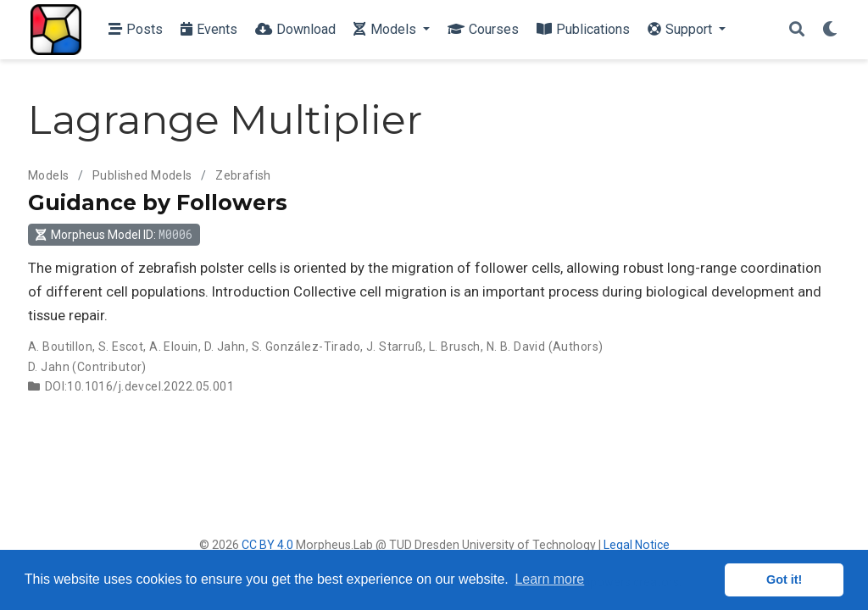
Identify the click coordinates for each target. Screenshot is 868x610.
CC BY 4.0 (267, 545)
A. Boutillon (60, 347)
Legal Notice (637, 545)
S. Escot (121, 347)
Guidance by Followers (158, 202)
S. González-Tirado (306, 347)
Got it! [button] (784, 579)
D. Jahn (225, 347)
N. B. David (516, 347)
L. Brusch (455, 347)
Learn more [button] (549, 579)
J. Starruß (395, 347)
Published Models (142, 175)
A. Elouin (174, 347)
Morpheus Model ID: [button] (114, 234)
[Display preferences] (830, 30)
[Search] (797, 30)
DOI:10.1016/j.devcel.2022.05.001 (139, 386)
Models (49, 175)
